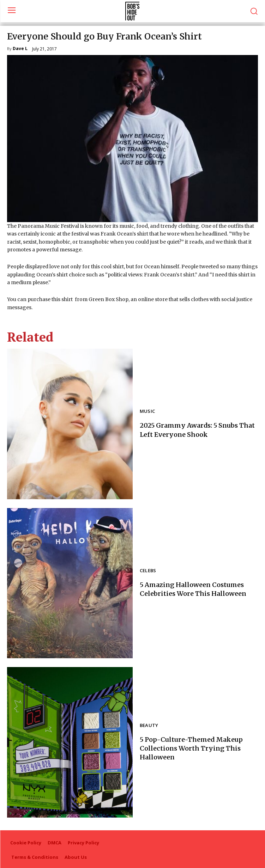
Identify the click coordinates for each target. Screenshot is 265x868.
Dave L (20, 49)
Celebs (148, 571)
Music (147, 412)
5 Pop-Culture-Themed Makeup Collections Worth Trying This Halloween (191, 748)
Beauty (149, 726)
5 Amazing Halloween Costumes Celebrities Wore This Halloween (193, 589)
